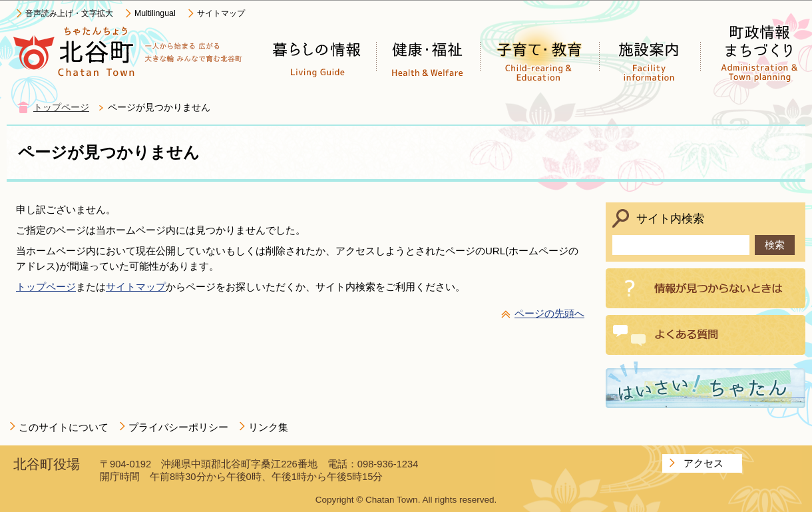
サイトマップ (221, 13)
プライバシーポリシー (178, 427)
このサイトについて (64, 427)
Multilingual (155, 13)
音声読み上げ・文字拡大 (69, 13)
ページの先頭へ (549, 313)
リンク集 (268, 427)
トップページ (61, 108)
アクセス (704, 463)
